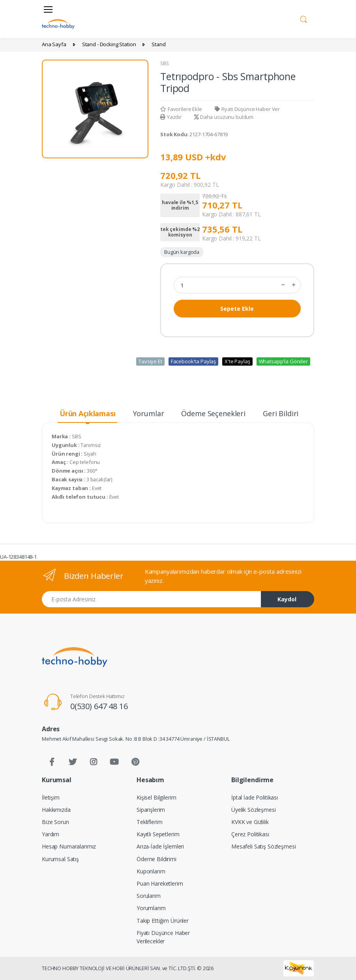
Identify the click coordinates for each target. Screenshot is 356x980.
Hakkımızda (56, 810)
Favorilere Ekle (181, 109)
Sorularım (149, 896)
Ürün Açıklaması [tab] (88, 413)
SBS (165, 63)
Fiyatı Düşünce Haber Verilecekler (163, 937)
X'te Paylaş (237, 361)
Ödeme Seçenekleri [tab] (213, 413)
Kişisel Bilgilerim (156, 797)
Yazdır (171, 117)
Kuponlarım (151, 871)
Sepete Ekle (237, 309)
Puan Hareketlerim (160, 883)
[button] (304, 18)
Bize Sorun (55, 822)
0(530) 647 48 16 (99, 706)
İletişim (51, 797)
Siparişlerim (151, 810)
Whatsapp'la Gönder (283, 361)
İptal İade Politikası (255, 797)
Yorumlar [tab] (149, 413)
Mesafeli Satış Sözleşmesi (263, 846)
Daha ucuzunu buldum (224, 117)
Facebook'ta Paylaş (193, 361)
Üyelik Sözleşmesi (254, 810)
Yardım (51, 834)
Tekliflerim (149, 822)
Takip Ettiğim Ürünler (163, 921)
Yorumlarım (151, 908)
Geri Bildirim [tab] (284, 413)
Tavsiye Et (150, 361)
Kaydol (287, 599)
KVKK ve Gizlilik (250, 822)
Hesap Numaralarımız (69, 846)
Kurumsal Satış (60, 859)
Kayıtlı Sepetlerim (158, 834)
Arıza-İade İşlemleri (160, 846)
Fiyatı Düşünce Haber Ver (247, 109)
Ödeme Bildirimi (156, 859)
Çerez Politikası (250, 834)
